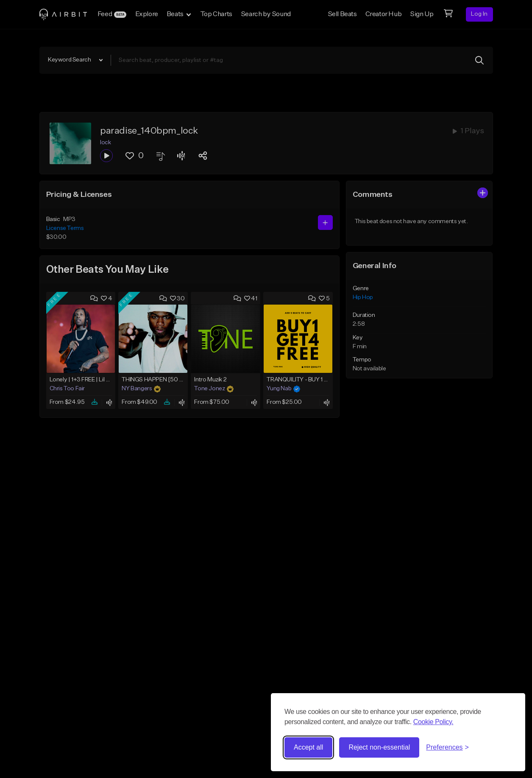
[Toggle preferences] (447, 747)
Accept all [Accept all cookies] (308, 747)
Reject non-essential (379, 747)
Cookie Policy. (433, 722)
